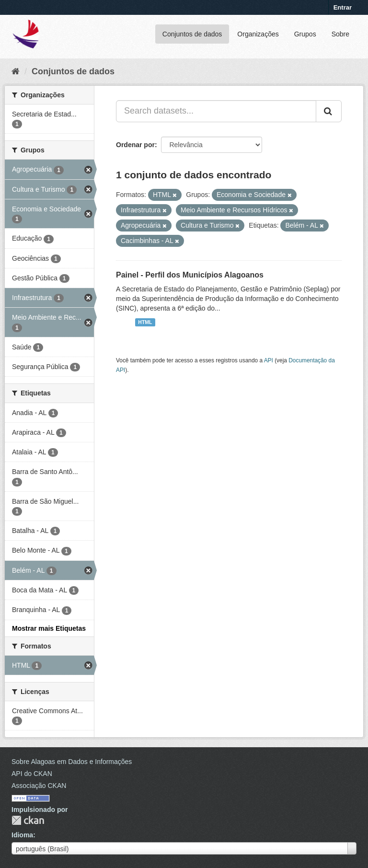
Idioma (22, 835)
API (269, 360)
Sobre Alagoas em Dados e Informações (72, 762)
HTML (145, 322)
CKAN (28, 820)
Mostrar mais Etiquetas (49, 628)
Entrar (343, 7)
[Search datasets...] (216, 111)
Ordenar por (135, 145)
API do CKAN (32, 774)
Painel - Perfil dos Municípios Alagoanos (190, 275)
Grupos (305, 34)
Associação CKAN (39, 786)
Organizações (258, 34)
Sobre (340, 34)
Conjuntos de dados (192, 34)
